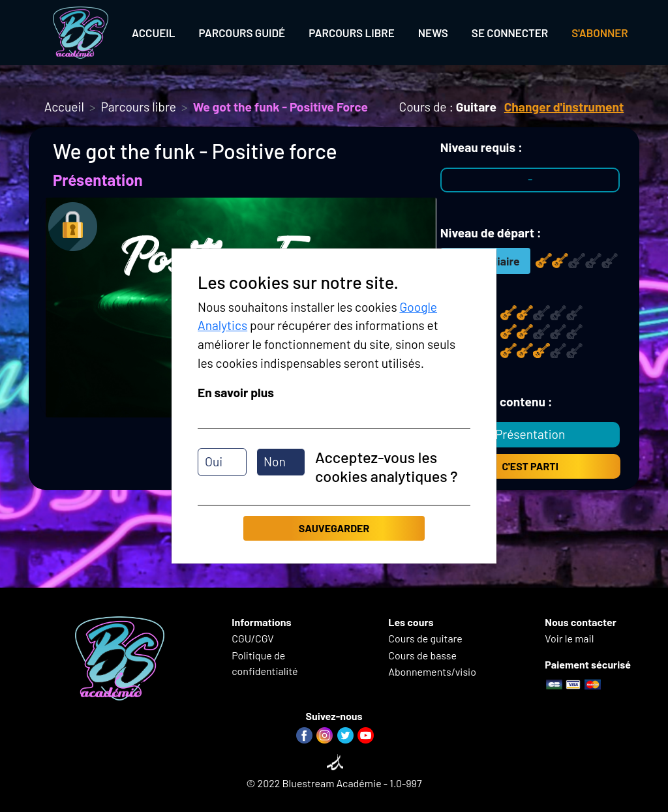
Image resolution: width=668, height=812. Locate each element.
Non (275, 461)
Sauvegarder (334, 528)
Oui (214, 461)
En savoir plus (236, 392)
